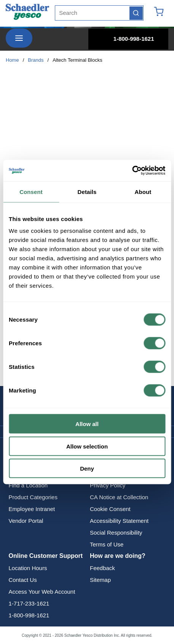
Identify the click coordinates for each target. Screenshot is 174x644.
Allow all (87, 424)
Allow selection (87, 446)
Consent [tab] (31, 191)
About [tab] (143, 191)
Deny (87, 469)
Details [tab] (87, 191)
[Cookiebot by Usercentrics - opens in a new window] (132, 171)
